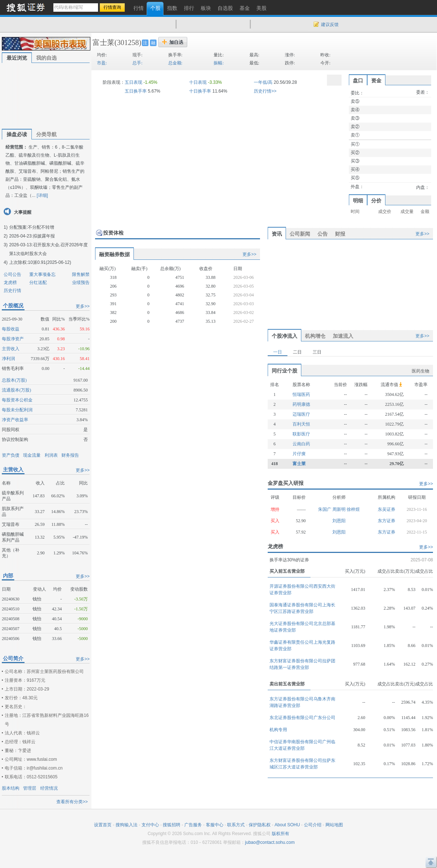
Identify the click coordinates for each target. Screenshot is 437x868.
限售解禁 (81, 274)
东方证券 (387, 521)
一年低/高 (263, 82)
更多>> (83, 306)
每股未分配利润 (17, 410)
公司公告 (12, 274)
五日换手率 (136, 91)
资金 (376, 81)
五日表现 (133, 82)
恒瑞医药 (301, 394)
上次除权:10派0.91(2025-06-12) (40, 262)
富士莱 (103, 42)
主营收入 (11, 349)
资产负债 (11, 455)
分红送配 (38, 283)
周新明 (340, 509)
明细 (358, 201)
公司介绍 (313, 825)
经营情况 (49, 788)
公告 (323, 234)
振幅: (218, 63)
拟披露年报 (44, 236)
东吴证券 (387, 509)
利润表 (51, 455)
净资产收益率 (15, 420)
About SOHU (287, 825)
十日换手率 (200, 91)
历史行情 (12, 291)
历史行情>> (265, 91)
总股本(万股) (14, 380)
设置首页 (103, 825)
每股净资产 (13, 339)
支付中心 (150, 825)
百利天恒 (301, 424)
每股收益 (11, 329)
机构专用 (278, 730)
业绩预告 (81, 283)
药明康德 (301, 404)
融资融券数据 (114, 254)
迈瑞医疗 (301, 414)
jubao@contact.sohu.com (270, 842)
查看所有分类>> (72, 802)
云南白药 (301, 444)
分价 (376, 201)
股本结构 (11, 788)
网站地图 (334, 825)
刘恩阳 (339, 521)
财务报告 (70, 455)
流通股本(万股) (16, 390)
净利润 (8, 359)
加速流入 (343, 336)
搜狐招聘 (172, 825)
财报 (340, 234)
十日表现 (198, 82)
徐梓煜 (353, 509)
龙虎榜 (10, 283)
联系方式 (236, 825)
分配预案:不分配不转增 (32, 227)
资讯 (277, 234)
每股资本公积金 (17, 400)
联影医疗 (301, 434)
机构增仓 (315, 336)
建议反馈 (330, 25)
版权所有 (280, 834)
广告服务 (193, 825)
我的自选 (46, 58)
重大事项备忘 (42, 274)
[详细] (42, 195)
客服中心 (215, 825)
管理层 (30, 788)
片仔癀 (299, 454)
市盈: (102, 63)
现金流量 (32, 455)
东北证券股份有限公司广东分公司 (302, 718)
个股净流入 (285, 336)
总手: (137, 63)
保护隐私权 (260, 825)
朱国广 (325, 509)
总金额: (175, 63)
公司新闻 (300, 234)
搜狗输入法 (127, 825)
